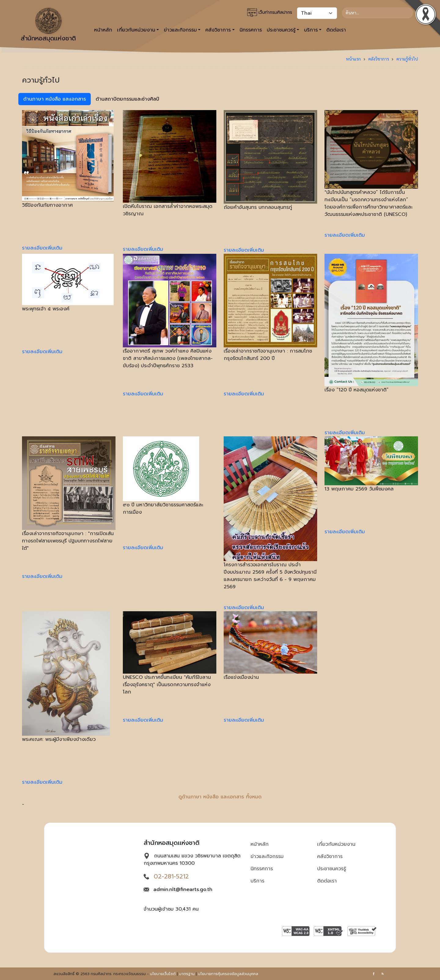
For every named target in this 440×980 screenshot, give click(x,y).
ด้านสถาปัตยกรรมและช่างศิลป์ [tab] (127, 99)
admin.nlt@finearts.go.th (183, 889)
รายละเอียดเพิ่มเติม (42, 248)
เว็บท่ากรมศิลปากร (270, 13)
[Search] (378, 13)
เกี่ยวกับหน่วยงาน (336, 844)
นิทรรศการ (251, 30)
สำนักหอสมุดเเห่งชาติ (48, 25)
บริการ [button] (311, 30)
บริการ (257, 881)
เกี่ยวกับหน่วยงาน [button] (136, 30)
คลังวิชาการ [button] (218, 30)
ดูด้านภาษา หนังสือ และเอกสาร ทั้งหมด (220, 797)
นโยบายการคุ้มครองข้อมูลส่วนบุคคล (228, 974)
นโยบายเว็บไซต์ (163, 974)
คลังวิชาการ (379, 59)
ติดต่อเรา (336, 30)
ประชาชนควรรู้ (332, 869)
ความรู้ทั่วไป (407, 59)
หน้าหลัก (103, 30)
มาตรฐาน (187, 974)
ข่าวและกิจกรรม (267, 856)
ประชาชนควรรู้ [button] (281, 30)
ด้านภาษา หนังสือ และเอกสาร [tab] (55, 99)
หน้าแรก (353, 59)
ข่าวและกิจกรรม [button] (180, 30)
